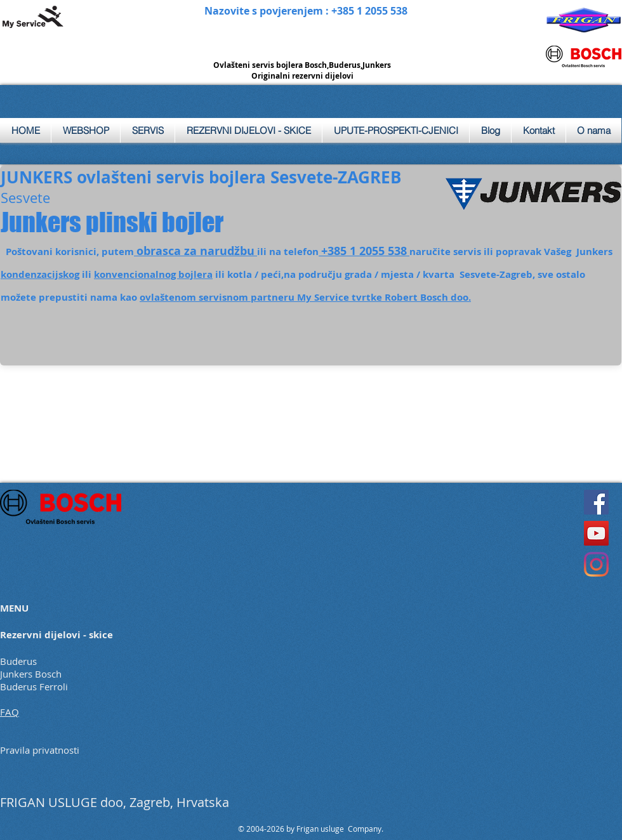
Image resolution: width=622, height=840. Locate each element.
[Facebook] (596, 502)
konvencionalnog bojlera (153, 274)
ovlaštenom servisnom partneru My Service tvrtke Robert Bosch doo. (305, 297)
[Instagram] (596, 564)
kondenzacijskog (40, 274)
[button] (148, 130)
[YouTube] (596, 533)
